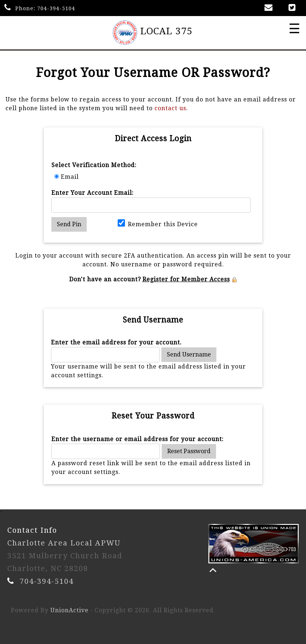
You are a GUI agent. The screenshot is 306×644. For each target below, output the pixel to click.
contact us (170, 108)
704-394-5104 (56, 8)
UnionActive (69, 610)
